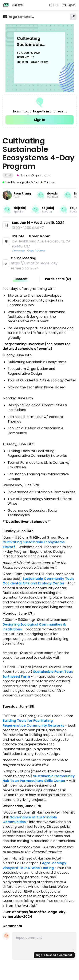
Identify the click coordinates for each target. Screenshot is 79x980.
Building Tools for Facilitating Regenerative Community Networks (33, 723)
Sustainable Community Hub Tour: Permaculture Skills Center (39, 778)
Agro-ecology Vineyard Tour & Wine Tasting (35, 865)
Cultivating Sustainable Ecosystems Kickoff (34, 544)
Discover (18, 5)
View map (18, 251)
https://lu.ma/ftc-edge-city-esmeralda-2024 (35, 266)
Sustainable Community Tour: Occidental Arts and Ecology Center (39, 581)
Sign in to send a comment (54, 955)
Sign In (39, 120)
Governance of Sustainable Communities (30, 820)
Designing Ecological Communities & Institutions (35, 627)
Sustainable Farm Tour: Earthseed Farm (38, 674)
